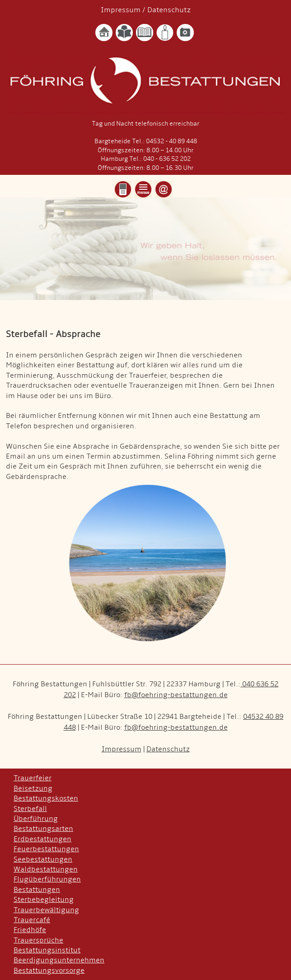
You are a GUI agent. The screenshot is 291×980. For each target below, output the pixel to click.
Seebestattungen (43, 859)
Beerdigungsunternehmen (59, 960)
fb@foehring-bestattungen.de (176, 695)
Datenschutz (169, 10)
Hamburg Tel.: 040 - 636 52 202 (146, 159)
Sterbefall (30, 809)
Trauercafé (32, 920)
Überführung (36, 819)
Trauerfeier (33, 778)
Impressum (121, 10)
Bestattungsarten (43, 829)
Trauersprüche (38, 940)
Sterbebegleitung (44, 900)
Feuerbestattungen (46, 849)
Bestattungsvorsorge (49, 971)
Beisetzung (33, 788)
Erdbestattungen (42, 839)
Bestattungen (37, 890)
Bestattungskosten (46, 798)
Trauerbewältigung (46, 910)
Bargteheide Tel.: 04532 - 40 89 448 (146, 141)
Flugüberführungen (47, 879)
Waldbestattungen (46, 869)
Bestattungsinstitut (47, 950)
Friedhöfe (30, 930)
